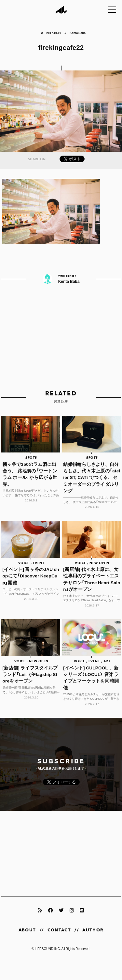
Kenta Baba (78, 33)
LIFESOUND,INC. (48, 949)
